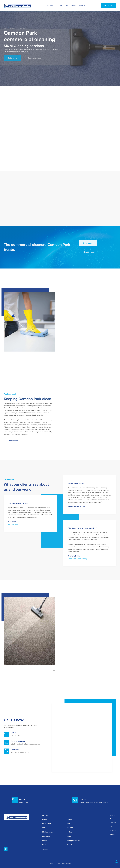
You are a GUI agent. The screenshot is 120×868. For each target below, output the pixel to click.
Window (45, 849)
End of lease (47, 823)
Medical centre (48, 832)
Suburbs (73, 6)
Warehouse (72, 845)
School (45, 841)
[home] (19, 6)
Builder (45, 819)
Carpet (70, 819)
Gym (44, 828)
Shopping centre (73, 841)
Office (70, 832)
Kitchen (70, 828)
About (60, 6)
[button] (51, 6)
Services (50, 6)
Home (5, 28)
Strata (44, 845)
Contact (82, 6)
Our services (13, 441)
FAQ (66, 6)
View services (88, 252)
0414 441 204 (109, 6)
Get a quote (13, 58)
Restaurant (46, 836)
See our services (34, 58)
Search (112, 834)
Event (69, 823)
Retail (69, 836)
